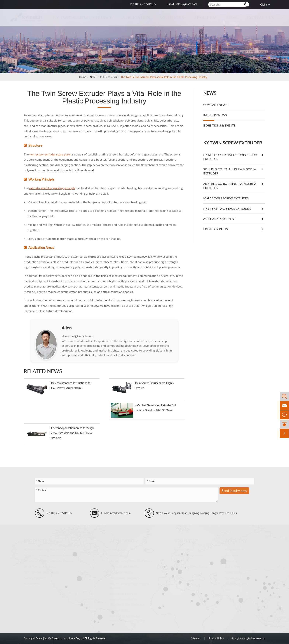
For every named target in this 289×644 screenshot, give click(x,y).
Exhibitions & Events (219, 125)
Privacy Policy (216, 638)
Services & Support (236, 584)
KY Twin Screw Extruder (79, 18)
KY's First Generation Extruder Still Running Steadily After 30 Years (156, 408)
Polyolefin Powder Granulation (127, 605)
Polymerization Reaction (124, 594)
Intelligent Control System (188, 555)
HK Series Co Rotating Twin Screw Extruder (230, 157)
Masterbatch (117, 555)
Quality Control (234, 572)
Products (35, 540)
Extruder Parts (216, 229)
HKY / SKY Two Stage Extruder (227, 208)
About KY (201, 18)
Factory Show (233, 567)
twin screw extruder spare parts (50, 154)
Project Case (181, 561)
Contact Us (257, 18)
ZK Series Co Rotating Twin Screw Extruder (230, 186)
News (228, 18)
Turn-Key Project (183, 549)
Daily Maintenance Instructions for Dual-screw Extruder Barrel (71, 385)
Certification (232, 578)
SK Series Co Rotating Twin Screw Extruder (230, 171)
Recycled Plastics (120, 611)
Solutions (169, 18)
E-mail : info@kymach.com (182, 4)
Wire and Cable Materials (124, 567)
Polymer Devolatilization (124, 599)
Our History (232, 555)
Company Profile (234, 549)
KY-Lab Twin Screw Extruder (226, 198)
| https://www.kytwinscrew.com (245, 638)
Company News (215, 105)
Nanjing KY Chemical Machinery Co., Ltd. (62, 638)
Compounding (118, 549)
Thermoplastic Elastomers (125, 578)
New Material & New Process (190, 567)
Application (133, 18)
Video (228, 589)
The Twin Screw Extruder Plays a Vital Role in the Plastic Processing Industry (164, 77)
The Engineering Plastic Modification (131, 561)
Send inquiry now (234, 494)
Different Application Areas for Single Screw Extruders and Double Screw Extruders (72, 433)
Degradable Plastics (121, 572)
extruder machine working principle (52, 188)
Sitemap (196, 638)
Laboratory (231, 561)
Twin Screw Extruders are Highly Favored (154, 385)
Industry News (109, 77)
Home (83, 77)
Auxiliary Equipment (220, 219)
